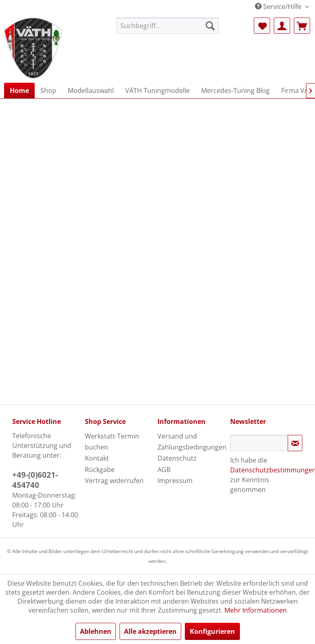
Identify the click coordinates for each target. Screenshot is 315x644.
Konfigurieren (212, 631)
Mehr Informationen (256, 610)
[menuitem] (167, 26)
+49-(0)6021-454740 (35, 480)
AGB (164, 470)
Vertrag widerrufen (114, 481)
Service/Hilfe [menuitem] (279, 7)
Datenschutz (177, 458)
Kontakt (97, 458)
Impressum (175, 481)
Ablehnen (96, 631)
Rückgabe (100, 470)
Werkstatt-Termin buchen (112, 442)
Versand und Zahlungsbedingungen (192, 442)
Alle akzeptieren (150, 631)
